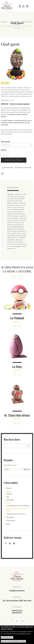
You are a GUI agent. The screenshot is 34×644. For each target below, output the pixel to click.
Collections (27, 22)
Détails (19, 326)
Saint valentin (10, 500)
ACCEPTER (7, 638)
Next (21, 277)
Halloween (9, 494)
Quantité (4, 150)
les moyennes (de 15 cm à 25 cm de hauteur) (17, 27)
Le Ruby (17, 367)
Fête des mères (11, 520)
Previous (13, 277)
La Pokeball (17, 318)
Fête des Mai (10, 517)
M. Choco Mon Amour (17, 415)
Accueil (4, 22)
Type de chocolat (5, 142)
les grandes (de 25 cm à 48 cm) (16, 514)
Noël (8, 497)
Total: (25, 469)
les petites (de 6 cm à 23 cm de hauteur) (19, 506)
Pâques (17, 24)
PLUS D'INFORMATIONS (13, 641)
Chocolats (9, 488)
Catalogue (15, 22)
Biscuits (8, 524)
